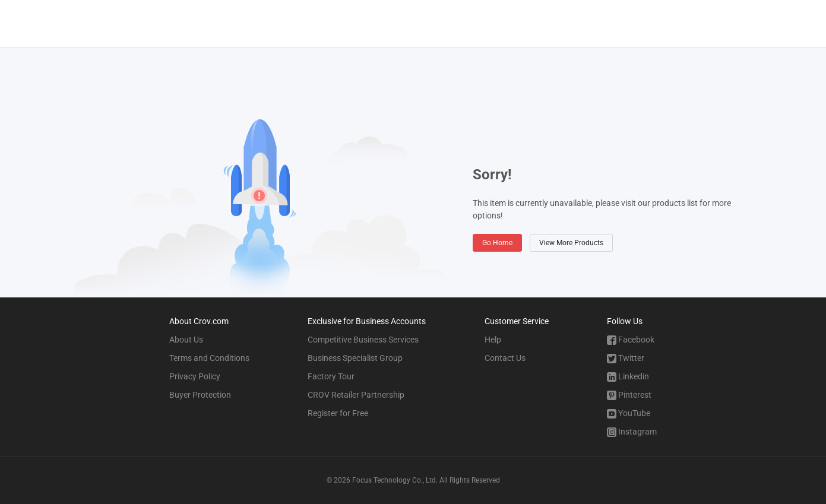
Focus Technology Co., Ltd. (395, 480)
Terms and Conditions (209, 358)
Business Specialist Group (355, 358)
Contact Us (505, 358)
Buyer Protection (200, 395)
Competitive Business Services (363, 340)
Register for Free (338, 413)
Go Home (497, 243)
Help (493, 340)
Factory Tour (331, 376)
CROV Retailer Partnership (356, 395)
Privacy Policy (195, 376)
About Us (186, 340)
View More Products (571, 243)
